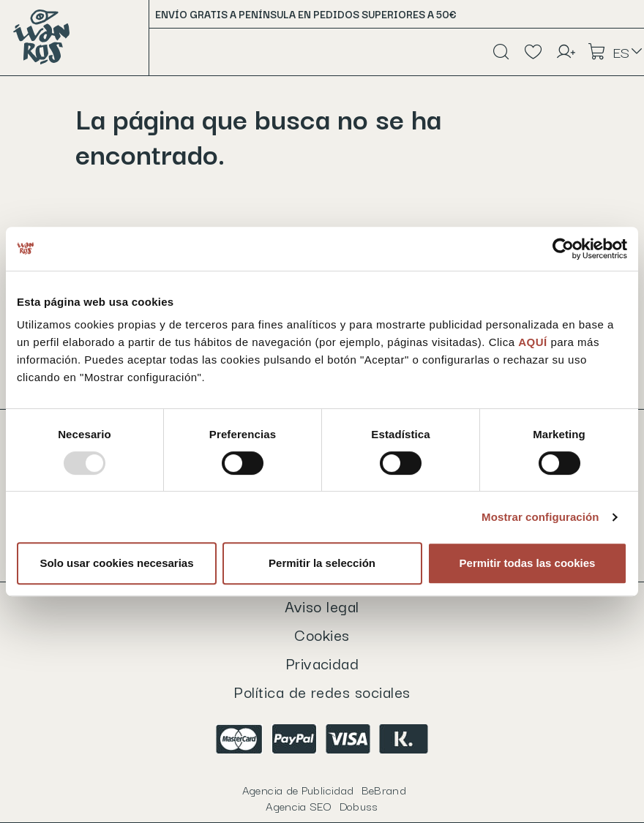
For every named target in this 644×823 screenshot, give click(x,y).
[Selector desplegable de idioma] (629, 52)
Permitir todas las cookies (528, 563)
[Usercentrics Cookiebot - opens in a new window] (563, 249)
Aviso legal (322, 606)
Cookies (322, 634)
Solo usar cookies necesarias (116, 563)
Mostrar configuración (540, 517)
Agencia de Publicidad (324, 789)
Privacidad (322, 663)
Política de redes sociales (322, 691)
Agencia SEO (322, 805)
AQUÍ (534, 342)
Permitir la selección (322, 563)
